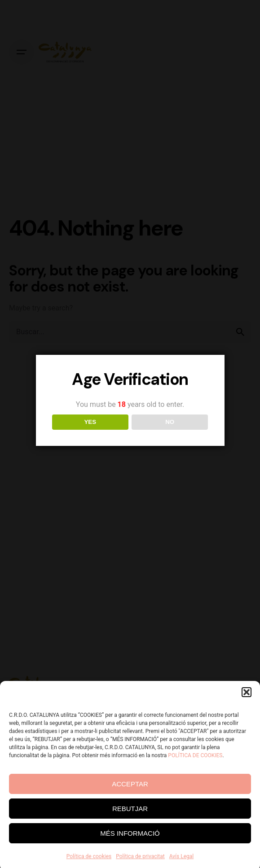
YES (90, 422)
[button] (247, 704)
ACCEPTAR (130, 796)
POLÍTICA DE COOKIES (195, 768)
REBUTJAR (130, 821)
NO (170, 422)
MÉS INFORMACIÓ (130, 845)
